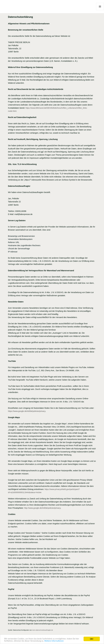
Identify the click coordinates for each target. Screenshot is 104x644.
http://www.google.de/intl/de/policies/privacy (42, 508)
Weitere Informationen (67, 641)
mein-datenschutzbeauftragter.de (43, 630)
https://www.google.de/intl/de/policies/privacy (27, 411)
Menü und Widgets (100, 10)
